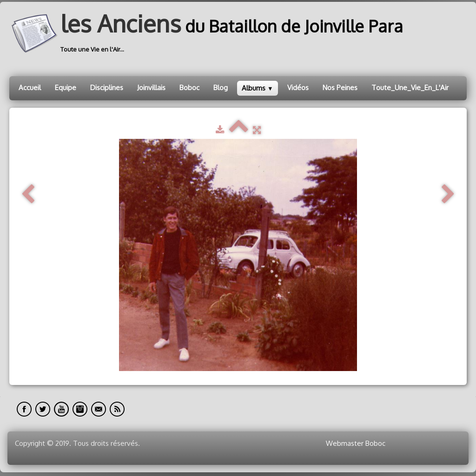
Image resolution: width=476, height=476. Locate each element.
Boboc (189, 88)
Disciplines (107, 88)
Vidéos (298, 88)
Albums (258, 88)
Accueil (30, 88)
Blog (221, 88)
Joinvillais (151, 88)
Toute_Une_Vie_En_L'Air (410, 88)
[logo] (210, 33)
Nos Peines (340, 88)
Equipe (66, 88)
